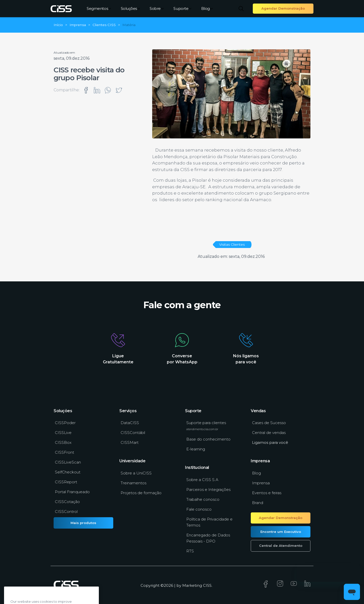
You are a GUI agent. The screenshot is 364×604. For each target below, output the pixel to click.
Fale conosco (199, 509)
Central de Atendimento (281, 546)
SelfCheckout (68, 472)
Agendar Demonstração (283, 8)
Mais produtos (83, 523)
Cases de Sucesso (269, 423)
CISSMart (130, 442)
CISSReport (66, 482)
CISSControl (66, 512)
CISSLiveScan (68, 462)
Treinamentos (133, 483)
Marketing (192, 585)
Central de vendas (269, 433)
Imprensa (261, 483)
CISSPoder (65, 423)
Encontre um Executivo (281, 532)
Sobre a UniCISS (136, 473)
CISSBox (63, 442)
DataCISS (130, 423)
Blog (207, 8)
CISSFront (64, 452)
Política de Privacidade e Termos (209, 522)
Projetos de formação (141, 493)
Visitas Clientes (232, 244)
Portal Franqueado (72, 492)
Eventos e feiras (267, 493)
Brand (258, 503)
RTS (190, 551)
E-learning (196, 449)
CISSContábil (133, 433)
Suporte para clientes (206, 426)
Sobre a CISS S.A (202, 480)
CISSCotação (67, 502)
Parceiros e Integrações (208, 490)
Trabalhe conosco (203, 499)
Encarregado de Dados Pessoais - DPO (208, 538)
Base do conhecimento (208, 439)
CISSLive (63, 433)
